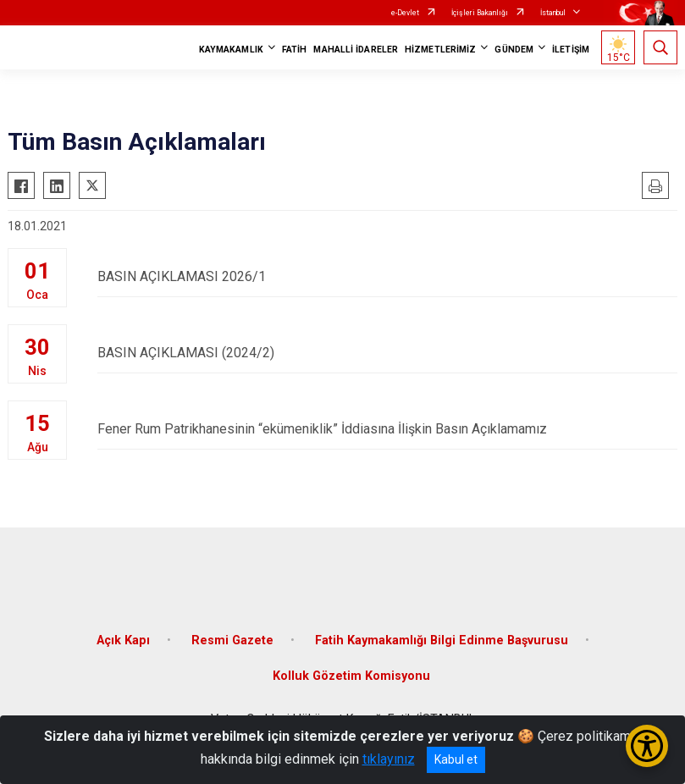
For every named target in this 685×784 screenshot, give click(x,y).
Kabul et (456, 759)
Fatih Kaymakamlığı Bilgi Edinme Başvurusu (442, 640)
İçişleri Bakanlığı (480, 13)
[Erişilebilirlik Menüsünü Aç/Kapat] (647, 746)
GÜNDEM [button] (514, 50)
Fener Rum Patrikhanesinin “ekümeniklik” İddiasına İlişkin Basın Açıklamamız (387, 429)
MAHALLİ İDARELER (356, 50)
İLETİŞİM (571, 50)
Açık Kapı (123, 640)
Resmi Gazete (232, 640)
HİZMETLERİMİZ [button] (440, 50)
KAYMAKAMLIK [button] (231, 50)
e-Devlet (405, 13)
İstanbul (553, 13)
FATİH (295, 50)
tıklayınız (389, 759)
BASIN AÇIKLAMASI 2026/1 (387, 276)
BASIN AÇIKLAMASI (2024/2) (387, 353)
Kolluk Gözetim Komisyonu (351, 676)
